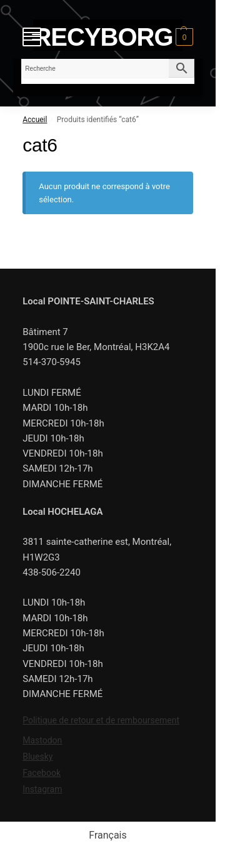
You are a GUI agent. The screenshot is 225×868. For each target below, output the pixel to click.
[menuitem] (108, 835)
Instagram (42, 789)
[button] (183, 37)
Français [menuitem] (108, 835)
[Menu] (32, 37)
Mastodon (42, 740)
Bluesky (37, 757)
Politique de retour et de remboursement (101, 720)
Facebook (42, 773)
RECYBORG (103, 37)
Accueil (35, 120)
